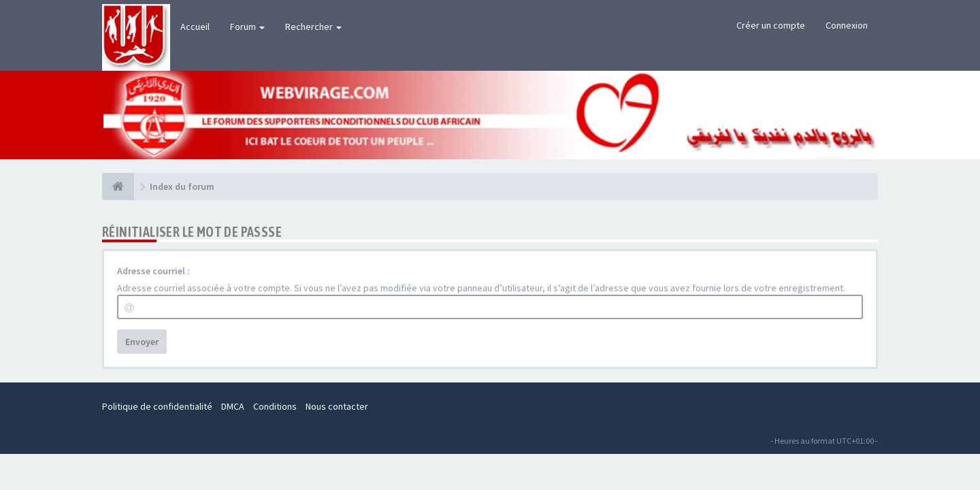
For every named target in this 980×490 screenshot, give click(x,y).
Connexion (847, 25)
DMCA (233, 406)
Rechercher (313, 27)
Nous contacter (337, 406)
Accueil (195, 27)
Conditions (275, 406)
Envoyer (142, 342)
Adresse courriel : (153, 271)
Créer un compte (771, 25)
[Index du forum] (118, 186)
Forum (247, 27)
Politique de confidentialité (157, 406)
